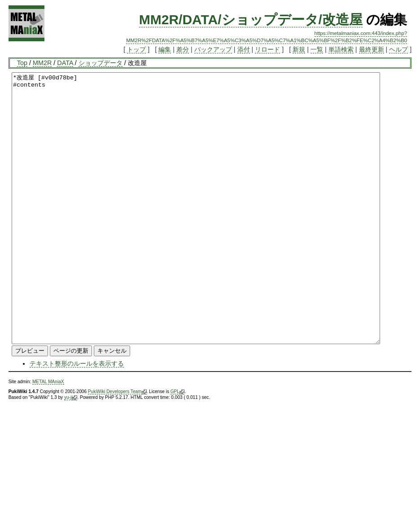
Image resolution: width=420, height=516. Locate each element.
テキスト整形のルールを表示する (77, 417)
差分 (183, 49)
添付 (244, 49)
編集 (165, 49)
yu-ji (71, 451)
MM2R (42, 63)
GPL (177, 446)
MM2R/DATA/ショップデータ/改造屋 (251, 20)
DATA (65, 63)
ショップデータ (101, 63)
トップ (136, 49)
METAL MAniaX (48, 435)
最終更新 (372, 49)
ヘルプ (398, 49)
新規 (299, 49)
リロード (267, 49)
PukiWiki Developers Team (117, 446)
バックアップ (213, 49)
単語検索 (341, 49)
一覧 (317, 49)
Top (22, 63)
